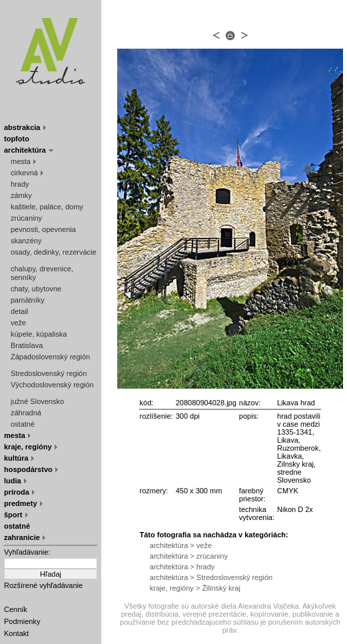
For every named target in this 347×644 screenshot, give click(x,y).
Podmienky (22, 621)
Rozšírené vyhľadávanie (43, 585)
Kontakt (16, 633)
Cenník (16, 609)
